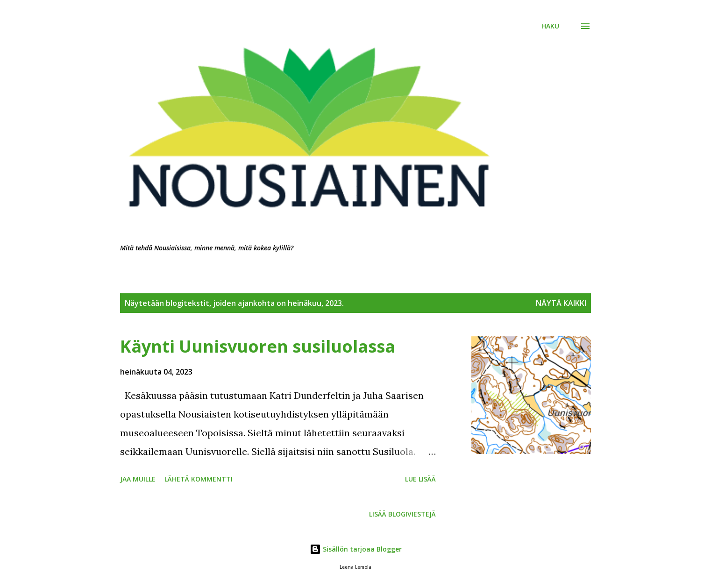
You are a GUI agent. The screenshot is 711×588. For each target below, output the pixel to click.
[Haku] (550, 26)
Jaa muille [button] (138, 479)
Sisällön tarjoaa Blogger (356, 549)
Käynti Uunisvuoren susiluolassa (258, 346)
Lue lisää (420, 479)
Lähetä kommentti (199, 479)
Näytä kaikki (561, 303)
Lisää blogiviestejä (402, 514)
